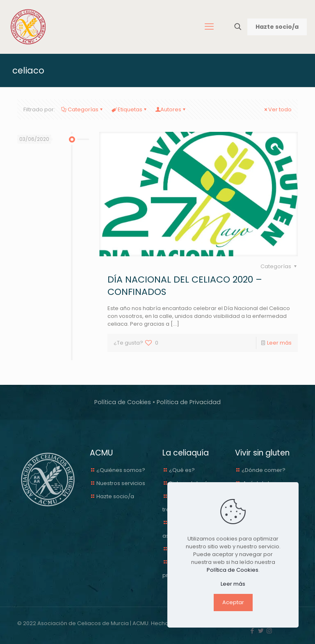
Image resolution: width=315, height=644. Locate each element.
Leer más (279, 343)
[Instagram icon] (269, 631)
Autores (171, 109)
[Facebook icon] (252, 631)
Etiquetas (129, 109)
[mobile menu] (209, 27)
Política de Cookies (123, 402)
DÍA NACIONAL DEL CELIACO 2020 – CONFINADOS (185, 286)
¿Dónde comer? (264, 470)
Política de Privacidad (189, 402)
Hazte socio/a (277, 27)
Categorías (82, 109)
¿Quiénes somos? (121, 470)
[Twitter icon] (261, 631)
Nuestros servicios (121, 483)
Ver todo (277, 109)
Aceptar (233, 602)
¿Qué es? (182, 470)
